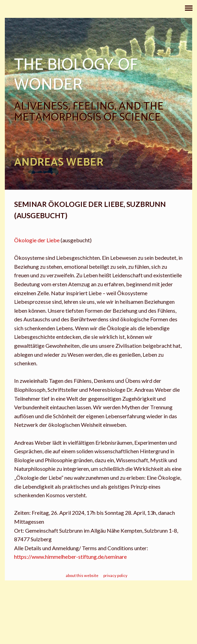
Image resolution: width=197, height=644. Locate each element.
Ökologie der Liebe (37, 240)
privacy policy (115, 575)
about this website (82, 575)
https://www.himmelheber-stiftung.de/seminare (71, 557)
